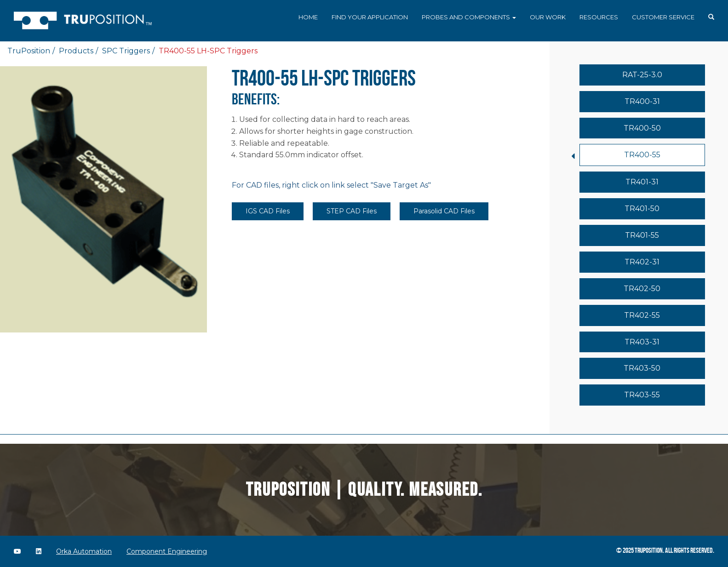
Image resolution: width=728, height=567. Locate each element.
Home (308, 17)
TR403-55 (642, 395)
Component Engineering (167, 551)
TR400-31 (642, 101)
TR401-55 (642, 235)
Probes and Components (469, 17)
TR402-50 (642, 289)
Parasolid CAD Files (444, 211)
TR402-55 (642, 315)
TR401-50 (642, 209)
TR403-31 (642, 342)
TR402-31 (642, 262)
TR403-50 (642, 368)
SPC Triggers (126, 51)
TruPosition (29, 51)
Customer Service (663, 17)
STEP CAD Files (352, 211)
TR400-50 (642, 128)
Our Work (548, 17)
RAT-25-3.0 (642, 75)
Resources (599, 17)
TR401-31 (642, 182)
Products (76, 51)
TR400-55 (642, 155)
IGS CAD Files (268, 211)
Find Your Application (370, 17)
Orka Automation (84, 551)
